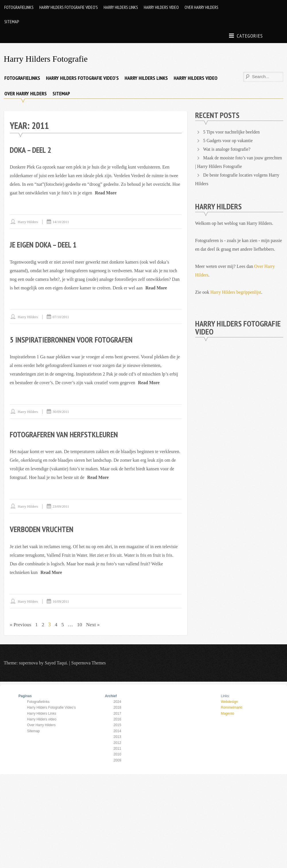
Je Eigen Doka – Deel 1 (44, 244)
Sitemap (12, 22)
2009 (117, 759)
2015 (117, 724)
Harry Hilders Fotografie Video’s (69, 7)
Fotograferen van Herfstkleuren (66, 434)
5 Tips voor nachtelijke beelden (232, 132)
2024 (117, 701)
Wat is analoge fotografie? (227, 149)
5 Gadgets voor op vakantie (228, 140)
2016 (117, 719)
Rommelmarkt (231, 707)
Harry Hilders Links (121, 7)
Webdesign (229, 701)
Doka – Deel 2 (31, 149)
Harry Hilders (28, 222)
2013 (117, 736)
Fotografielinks (19, 7)
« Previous (21, 624)
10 (81, 624)
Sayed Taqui (56, 662)
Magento (227, 713)
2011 (117, 748)
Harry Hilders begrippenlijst (236, 292)
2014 (117, 730)
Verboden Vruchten (42, 528)
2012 (117, 742)
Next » (94, 624)
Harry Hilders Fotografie (46, 59)
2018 (117, 707)
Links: (225, 695)
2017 (117, 713)
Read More (106, 193)
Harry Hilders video (161, 7)
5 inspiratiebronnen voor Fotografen (73, 339)
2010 (117, 754)
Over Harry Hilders (201, 7)
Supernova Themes (89, 662)
